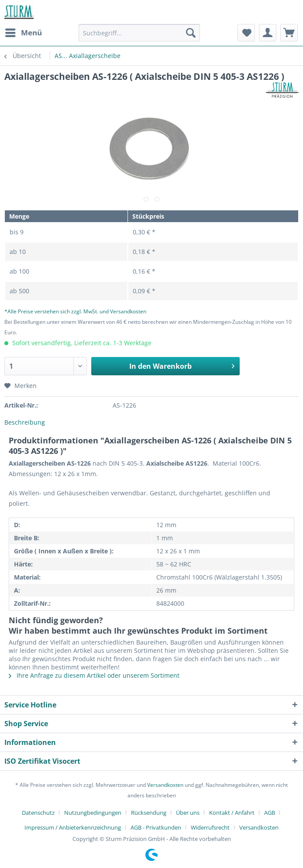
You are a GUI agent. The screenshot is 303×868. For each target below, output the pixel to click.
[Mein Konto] (268, 33)
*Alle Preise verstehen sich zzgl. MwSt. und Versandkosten (75, 311)
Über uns (188, 813)
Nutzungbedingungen (93, 813)
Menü (24, 32)
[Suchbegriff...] (139, 33)
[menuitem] (23, 33)
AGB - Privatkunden (156, 827)
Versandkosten (165, 785)
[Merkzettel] (246, 33)
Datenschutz (38, 813)
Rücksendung (149, 813)
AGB (270, 813)
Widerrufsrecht (210, 827)
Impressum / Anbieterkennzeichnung (73, 827)
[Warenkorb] (289, 33)
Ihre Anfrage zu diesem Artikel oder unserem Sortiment (94, 675)
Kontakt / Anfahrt (232, 813)
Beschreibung (25, 422)
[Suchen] (191, 33)
